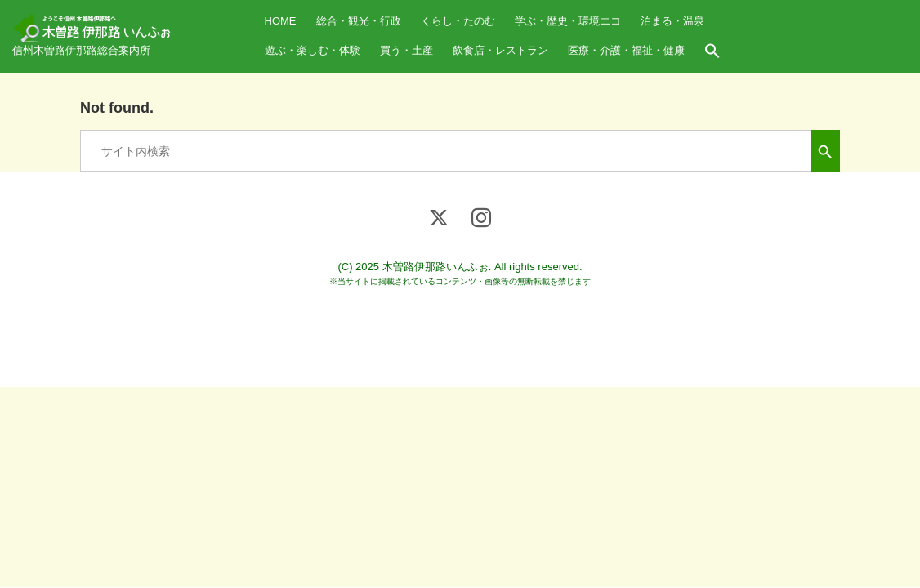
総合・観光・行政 (359, 21)
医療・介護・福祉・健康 (626, 50)
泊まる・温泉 (672, 21)
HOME (281, 21)
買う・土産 (406, 50)
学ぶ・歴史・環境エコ (568, 21)
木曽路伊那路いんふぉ (435, 267)
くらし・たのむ (458, 21)
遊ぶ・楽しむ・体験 (313, 50)
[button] (712, 51)
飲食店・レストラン (500, 50)
